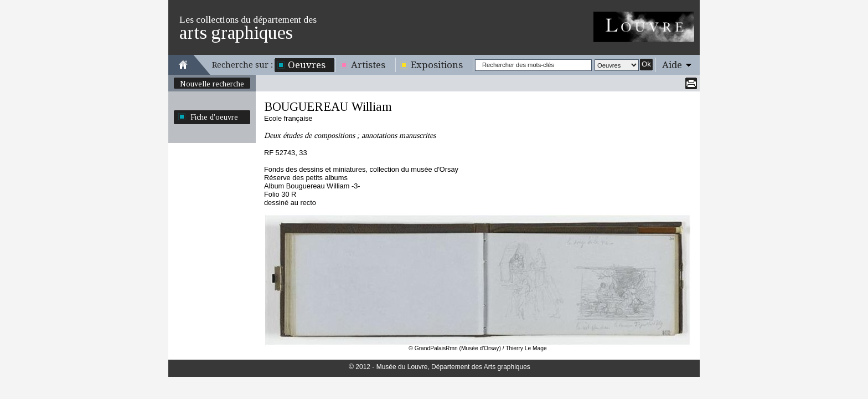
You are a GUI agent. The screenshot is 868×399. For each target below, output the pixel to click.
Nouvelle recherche (212, 84)
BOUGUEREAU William (328, 107)
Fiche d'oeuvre (214, 117)
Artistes (368, 65)
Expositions (437, 65)
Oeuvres (307, 65)
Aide (672, 65)
